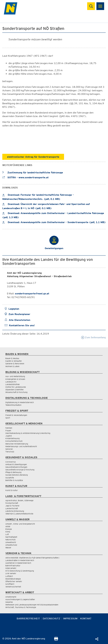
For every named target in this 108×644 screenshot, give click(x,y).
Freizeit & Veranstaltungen (16, 415)
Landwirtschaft (12, 508)
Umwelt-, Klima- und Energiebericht (20, 524)
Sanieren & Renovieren (15, 364)
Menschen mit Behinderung (17, 444)
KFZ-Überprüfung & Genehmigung (20, 571)
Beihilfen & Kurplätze (14, 480)
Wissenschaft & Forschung (16, 392)
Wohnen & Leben (12, 366)
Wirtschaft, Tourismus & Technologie (21, 607)
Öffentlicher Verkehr (14, 581)
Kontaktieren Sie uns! (22, 325)
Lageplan (14, 309)
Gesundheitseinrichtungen (16, 467)
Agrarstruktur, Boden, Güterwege (19, 500)
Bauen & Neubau (12, 358)
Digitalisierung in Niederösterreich (20, 402)
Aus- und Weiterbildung (15, 376)
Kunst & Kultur (12, 490)
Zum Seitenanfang (93, 337)
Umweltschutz (11, 545)
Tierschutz (10, 452)
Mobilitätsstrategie (13, 579)
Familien (9, 428)
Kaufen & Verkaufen (14, 361)
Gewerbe (9, 602)
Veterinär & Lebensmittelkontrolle (19, 514)
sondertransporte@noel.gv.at (32, 294)
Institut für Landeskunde (16, 387)
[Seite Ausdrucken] (56, 640)
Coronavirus (11, 462)
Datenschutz (52, 619)
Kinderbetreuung (12, 438)
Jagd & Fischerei (12, 506)
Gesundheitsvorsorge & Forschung (20, 470)
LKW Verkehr (11, 573)
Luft (7, 534)
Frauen (8, 431)
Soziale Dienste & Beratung (17, 475)
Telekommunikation (13, 405)
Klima (8, 532)
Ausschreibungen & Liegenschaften (20, 599)
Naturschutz (10, 540)
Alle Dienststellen (20, 320)
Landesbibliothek (12, 384)
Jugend (9, 436)
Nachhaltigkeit (11, 537)
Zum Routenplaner (19, 314)
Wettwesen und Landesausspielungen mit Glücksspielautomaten (32, 605)
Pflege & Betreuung (13, 472)
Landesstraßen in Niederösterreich (20, 560)
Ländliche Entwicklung (15, 511)
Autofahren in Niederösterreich (18, 563)
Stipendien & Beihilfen (15, 390)
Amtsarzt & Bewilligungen (16, 464)
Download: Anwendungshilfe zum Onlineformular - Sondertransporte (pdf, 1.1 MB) (54, 222)
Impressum (70, 619)
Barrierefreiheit (28, 619)
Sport (8, 418)
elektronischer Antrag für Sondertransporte (33, 157)
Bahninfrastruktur (13, 566)
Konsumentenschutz (14, 441)
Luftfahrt (9, 576)
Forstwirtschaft (12, 503)
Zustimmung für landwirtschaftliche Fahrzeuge (33, 173)
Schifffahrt (10, 584)
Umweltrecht (11, 542)
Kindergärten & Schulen (15, 379)
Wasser (8, 548)
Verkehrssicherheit (13, 587)
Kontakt (86, 619)
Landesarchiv (11, 382)
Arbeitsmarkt (11, 597)
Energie (9, 529)
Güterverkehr (11, 568)
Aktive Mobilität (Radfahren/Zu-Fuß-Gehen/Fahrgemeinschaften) (32, 558)
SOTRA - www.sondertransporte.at (25, 177)
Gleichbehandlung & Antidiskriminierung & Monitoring (28, 433)
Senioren (9, 449)
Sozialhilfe (10, 478)
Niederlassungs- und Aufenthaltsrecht (21, 446)
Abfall (8, 526)
